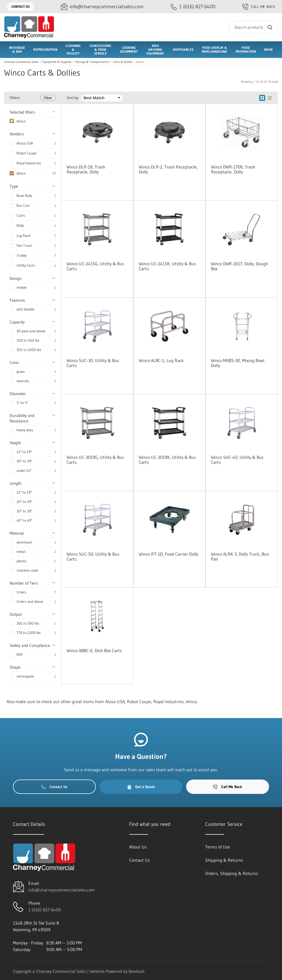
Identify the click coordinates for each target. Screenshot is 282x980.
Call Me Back (259, 7)
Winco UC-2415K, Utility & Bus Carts (167, 266)
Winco (21, 173)
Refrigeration (45, 49)
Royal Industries (29, 163)
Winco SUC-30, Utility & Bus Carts (93, 363)
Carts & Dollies (123, 62)
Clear (48, 98)
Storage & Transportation (92, 62)
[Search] (253, 27)
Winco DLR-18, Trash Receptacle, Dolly (86, 169)
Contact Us (21, 6)
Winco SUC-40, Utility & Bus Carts (237, 460)
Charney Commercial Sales (21, 62)
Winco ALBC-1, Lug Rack (161, 360)
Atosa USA (25, 143)
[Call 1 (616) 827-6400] (193, 7)
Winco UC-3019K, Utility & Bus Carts (167, 460)
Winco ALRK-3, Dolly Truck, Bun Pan (240, 556)
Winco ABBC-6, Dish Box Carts (94, 650)
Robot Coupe (26, 153)
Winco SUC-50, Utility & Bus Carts (93, 556)
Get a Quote (141, 787)
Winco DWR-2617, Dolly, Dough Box (240, 266)
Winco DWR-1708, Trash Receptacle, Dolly (233, 169)
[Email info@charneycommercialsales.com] (102, 7)
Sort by (73, 98)
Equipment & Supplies (57, 62)
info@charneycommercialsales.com (62, 890)
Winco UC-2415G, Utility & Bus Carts (95, 266)
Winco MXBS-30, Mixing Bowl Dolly (238, 363)
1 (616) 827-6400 (45, 910)
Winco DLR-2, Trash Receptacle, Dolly (168, 169)
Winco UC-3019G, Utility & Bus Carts (95, 460)
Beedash (137, 971)
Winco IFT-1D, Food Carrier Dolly (169, 554)
